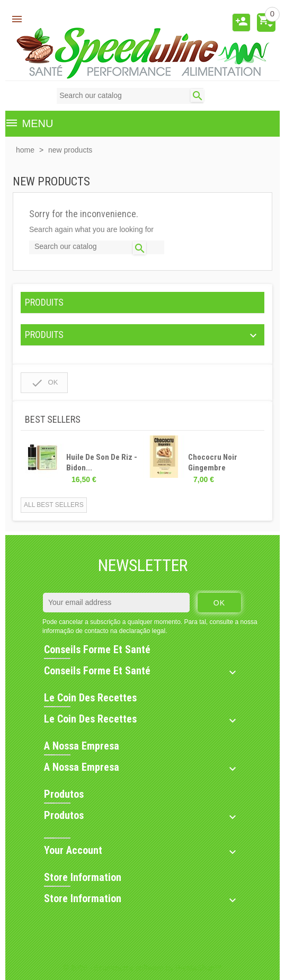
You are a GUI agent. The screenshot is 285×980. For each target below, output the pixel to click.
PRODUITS (44, 302)
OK (44, 383)
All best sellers (54, 505)
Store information (83, 877)
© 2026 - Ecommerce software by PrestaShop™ (143, 968)
